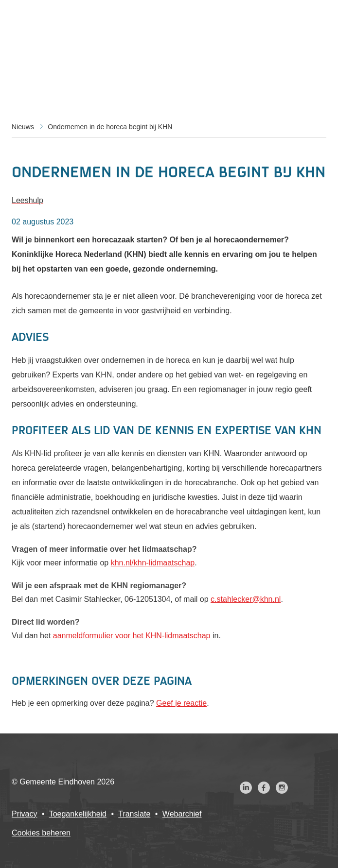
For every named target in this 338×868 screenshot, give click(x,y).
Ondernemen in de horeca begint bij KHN (110, 127)
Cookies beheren (41, 833)
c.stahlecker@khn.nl (246, 599)
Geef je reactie (181, 703)
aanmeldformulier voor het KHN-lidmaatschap (132, 636)
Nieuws (23, 127)
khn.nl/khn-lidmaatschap (153, 563)
